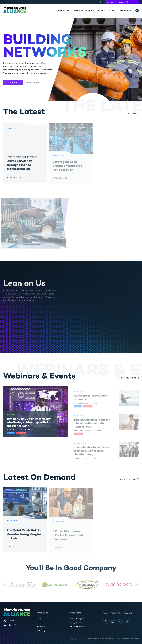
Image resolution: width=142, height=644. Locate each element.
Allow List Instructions (78, 627)
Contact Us (13, 625)
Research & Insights (84, 11)
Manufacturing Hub (77, 619)
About (112, 11)
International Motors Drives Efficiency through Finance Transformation (22, 165)
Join (120, 2)
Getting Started (76, 623)
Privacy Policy (92, 639)
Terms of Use (135, 639)
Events (102, 11)
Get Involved (42, 613)
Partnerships (41, 631)
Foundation (41, 623)
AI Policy (101, 639)
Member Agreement (123, 639)
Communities (63, 11)
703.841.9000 (14, 621)
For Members (75, 613)
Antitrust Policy (110, 639)
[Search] (137, 11)
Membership (126, 11)
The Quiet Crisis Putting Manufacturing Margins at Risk (25, 536)
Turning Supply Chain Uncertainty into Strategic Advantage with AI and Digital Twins (29, 424)
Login (100, 2)
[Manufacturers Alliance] (15, 10)
